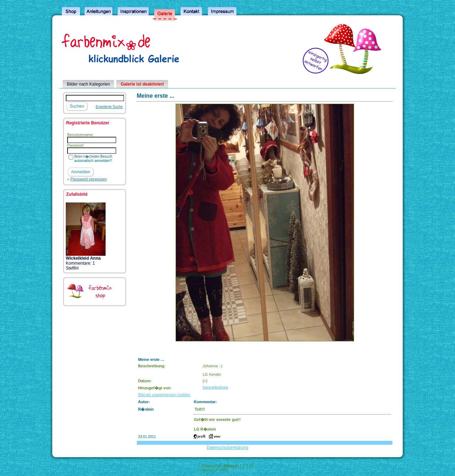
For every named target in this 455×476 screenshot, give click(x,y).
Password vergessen (89, 179)
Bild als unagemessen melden (164, 395)
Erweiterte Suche (109, 107)
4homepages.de (243, 470)
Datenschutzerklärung (228, 448)
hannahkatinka (215, 387)
